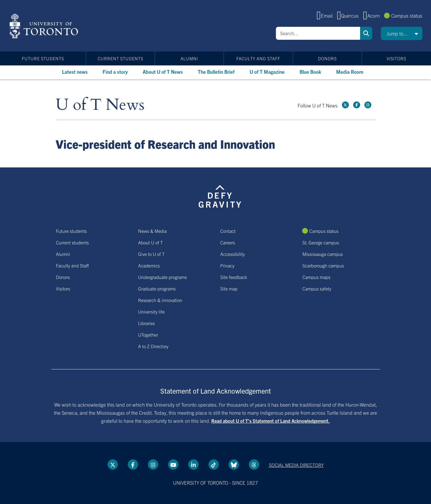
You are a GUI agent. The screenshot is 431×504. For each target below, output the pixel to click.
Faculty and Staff (258, 58)
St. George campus (321, 242)
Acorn (373, 15)
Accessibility (233, 254)
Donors (327, 58)
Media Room (350, 72)
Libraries (146, 323)
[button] (402, 33)
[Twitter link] (345, 105)
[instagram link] (368, 105)
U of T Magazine (267, 72)
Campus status (407, 15)
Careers (228, 242)
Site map (229, 288)
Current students (121, 58)
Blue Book (310, 72)
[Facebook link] (357, 105)
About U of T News (163, 72)
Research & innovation (160, 300)
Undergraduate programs (162, 277)
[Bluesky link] (234, 465)
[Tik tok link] (214, 465)
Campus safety (317, 288)
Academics (149, 265)
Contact (228, 231)
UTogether (148, 335)
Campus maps (316, 277)
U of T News (100, 105)
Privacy (227, 265)
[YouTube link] (173, 465)
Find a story (115, 72)
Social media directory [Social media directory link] (296, 465)
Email (327, 15)
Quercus (350, 15)
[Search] (318, 33)
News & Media (152, 231)
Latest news (75, 72)
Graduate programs (157, 288)
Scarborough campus (323, 265)
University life (151, 312)
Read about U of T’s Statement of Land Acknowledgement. (271, 421)
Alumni (189, 58)
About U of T (150, 242)
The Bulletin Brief (216, 72)
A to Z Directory (153, 346)
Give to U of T (151, 254)
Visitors (396, 58)
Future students (43, 58)
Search (366, 33)
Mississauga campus (323, 254)
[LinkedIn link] (193, 465)
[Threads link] (254, 465)
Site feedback (234, 277)
